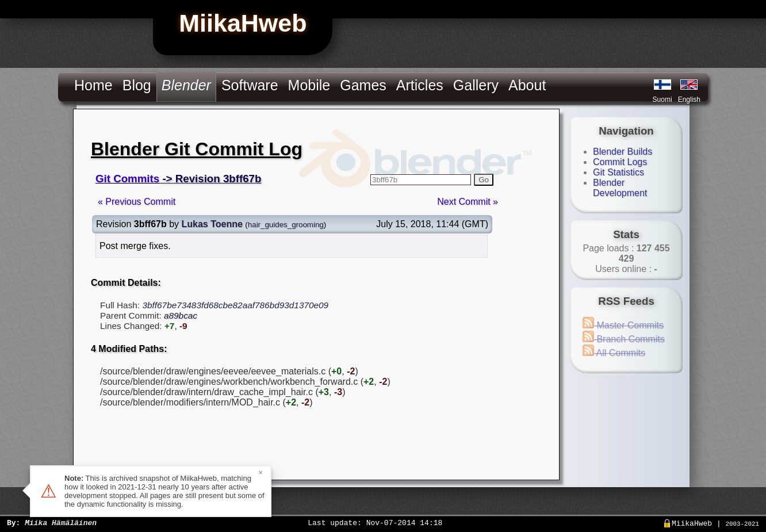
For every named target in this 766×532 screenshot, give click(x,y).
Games (363, 85)
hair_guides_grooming (286, 225)
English (689, 99)
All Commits (614, 353)
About (527, 85)
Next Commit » (468, 202)
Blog (137, 85)
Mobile (309, 85)
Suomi (662, 99)
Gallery (476, 85)
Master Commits (623, 325)
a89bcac (181, 315)
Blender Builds (623, 152)
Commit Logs (620, 162)
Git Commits (127, 179)
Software (250, 85)
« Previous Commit (137, 202)
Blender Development (620, 188)
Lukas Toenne (212, 224)
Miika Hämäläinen (61, 522)
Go (484, 180)
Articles (420, 85)
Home (93, 85)
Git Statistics (618, 172)
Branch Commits (624, 339)
